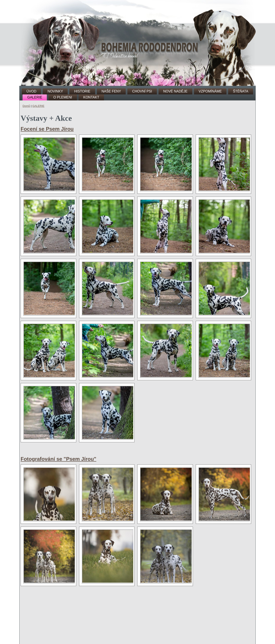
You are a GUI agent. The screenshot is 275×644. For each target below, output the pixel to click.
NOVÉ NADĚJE (175, 91)
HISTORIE (82, 91)
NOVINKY (55, 91)
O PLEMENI (63, 97)
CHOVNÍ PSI (142, 91)
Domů (26, 106)
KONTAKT (91, 97)
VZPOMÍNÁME (210, 91)
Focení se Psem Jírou (47, 129)
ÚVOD (31, 91)
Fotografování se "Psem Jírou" (58, 459)
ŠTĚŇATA (241, 91)
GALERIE (35, 97)
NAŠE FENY (111, 91)
